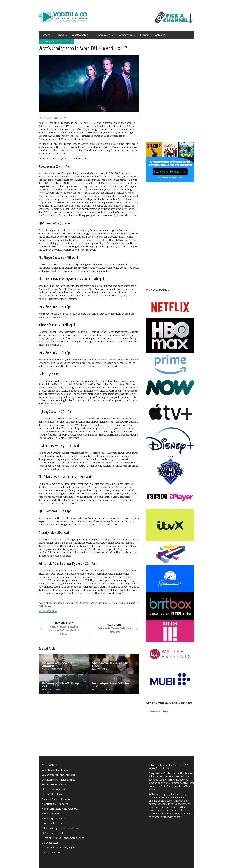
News (61, 36)
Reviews (46, 36)
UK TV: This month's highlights (58, 848)
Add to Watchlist (48, 611)
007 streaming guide (53, 833)
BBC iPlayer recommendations (58, 775)
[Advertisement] (170, 93)
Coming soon (125, 36)
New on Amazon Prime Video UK (60, 809)
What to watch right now (55, 770)
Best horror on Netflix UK (56, 785)
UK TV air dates (50, 843)
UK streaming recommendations (60, 828)
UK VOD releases (51, 853)
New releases (103, 36)
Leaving (144, 35)
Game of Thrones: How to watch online (63, 838)
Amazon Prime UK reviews (56, 799)
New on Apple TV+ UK (54, 819)
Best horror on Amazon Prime (58, 780)
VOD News (44, 118)
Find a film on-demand (54, 789)
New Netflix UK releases (55, 804)
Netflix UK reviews (52, 794)
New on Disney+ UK (52, 814)
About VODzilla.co (52, 765)
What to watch (80, 36)
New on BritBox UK (52, 823)
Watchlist (160, 35)
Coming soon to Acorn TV (56, 41)
